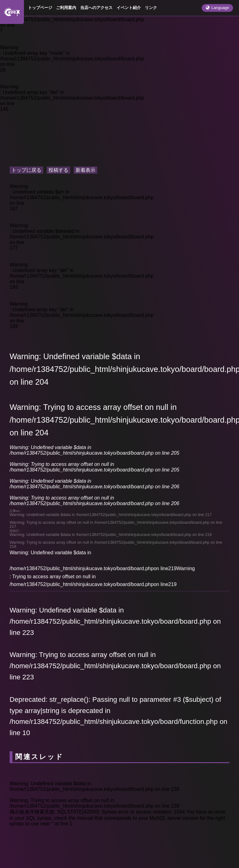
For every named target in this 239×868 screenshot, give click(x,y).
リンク (151, 8)
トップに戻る (26, 170)
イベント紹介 (129, 8)
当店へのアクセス (96, 8)
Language (217, 8)
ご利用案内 (66, 8)
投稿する (58, 170)
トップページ (40, 8)
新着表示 (85, 170)
